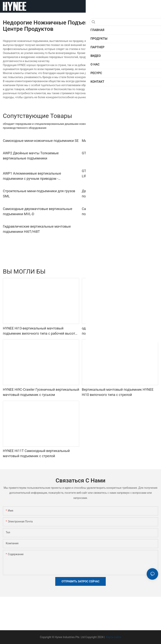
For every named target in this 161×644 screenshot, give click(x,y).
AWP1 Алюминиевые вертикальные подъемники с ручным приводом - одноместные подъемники (32, 176)
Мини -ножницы (130, 271)
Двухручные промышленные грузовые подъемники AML (113, 194)
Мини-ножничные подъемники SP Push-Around (120, 141)
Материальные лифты (102, 271)
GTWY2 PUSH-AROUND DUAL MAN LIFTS (114, 153)
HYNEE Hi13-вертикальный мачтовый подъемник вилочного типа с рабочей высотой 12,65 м (41, 331)
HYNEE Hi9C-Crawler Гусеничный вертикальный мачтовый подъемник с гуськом (41, 392)
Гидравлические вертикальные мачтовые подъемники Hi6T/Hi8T (37, 229)
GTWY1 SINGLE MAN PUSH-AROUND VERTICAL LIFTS (118, 173)
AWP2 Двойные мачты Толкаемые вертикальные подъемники (31, 156)
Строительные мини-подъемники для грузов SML (39, 194)
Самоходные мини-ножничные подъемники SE (41, 141)
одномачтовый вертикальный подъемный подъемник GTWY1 (116, 331)
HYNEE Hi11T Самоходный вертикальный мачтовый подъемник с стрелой (36, 453)
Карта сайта (113, 637)
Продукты (150, 271)
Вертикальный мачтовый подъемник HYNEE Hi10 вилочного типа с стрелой (118, 392)
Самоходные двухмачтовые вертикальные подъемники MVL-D (38, 211)
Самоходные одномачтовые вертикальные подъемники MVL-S (117, 211)
